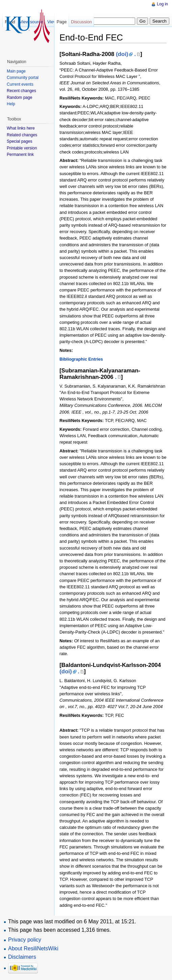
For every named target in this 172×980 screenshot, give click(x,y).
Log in (162, 4)
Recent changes (21, 91)
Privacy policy (25, 940)
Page (62, 22)
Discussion (81, 22)
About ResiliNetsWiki (33, 948)
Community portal (23, 78)
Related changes (22, 135)
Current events (20, 84)
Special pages (19, 141)
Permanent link (20, 155)
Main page (16, 71)
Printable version (22, 148)
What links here (21, 128)
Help (11, 104)
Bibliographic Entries (81, 359)
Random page (19, 97)
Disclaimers (22, 957)
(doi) (122, 54)
